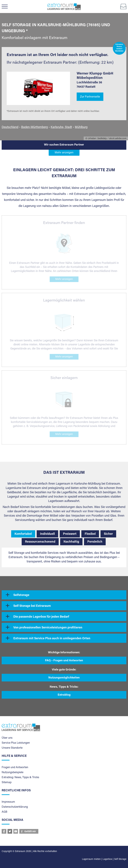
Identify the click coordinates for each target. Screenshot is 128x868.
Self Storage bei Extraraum (32, 606)
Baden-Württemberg (34, 127)
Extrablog (64, 695)
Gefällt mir (30, 832)
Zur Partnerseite (90, 97)
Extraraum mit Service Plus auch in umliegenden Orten (52, 639)
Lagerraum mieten (91, 859)
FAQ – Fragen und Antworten (64, 661)
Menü (6, 7)
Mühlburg (81, 127)
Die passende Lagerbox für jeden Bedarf (41, 617)
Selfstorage (21, 595)
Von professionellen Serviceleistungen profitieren (48, 628)
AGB (4, 812)
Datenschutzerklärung (15, 807)
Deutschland (10, 127)
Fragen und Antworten (15, 767)
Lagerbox (107, 859)
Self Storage (120, 859)
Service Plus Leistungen (16, 743)
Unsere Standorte (12, 748)
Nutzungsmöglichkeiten (64, 678)
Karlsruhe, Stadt (61, 127)
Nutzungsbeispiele (12, 772)
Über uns (7, 738)
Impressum (8, 802)
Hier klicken (119, 51)
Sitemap (7, 782)
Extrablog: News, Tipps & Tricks (20, 777)
